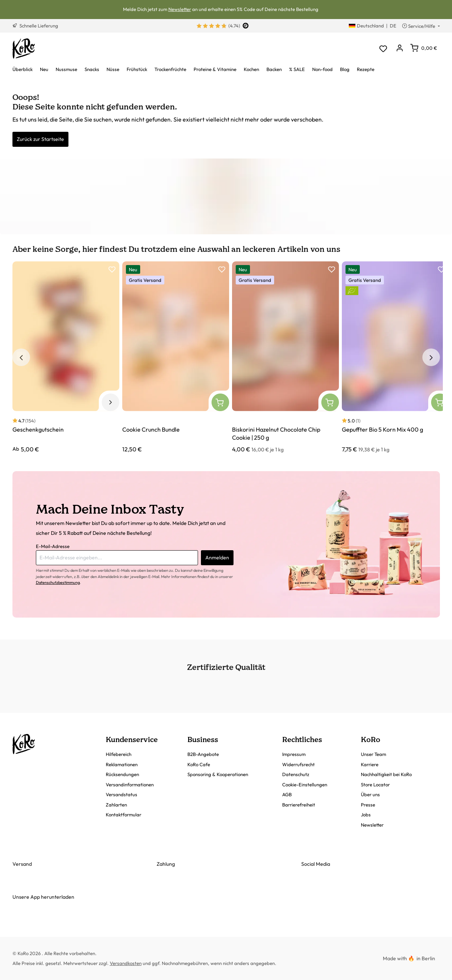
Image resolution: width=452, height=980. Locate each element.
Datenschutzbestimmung (58, 582)
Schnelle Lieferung (35, 26)
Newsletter (180, 9)
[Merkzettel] (383, 49)
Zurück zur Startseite (40, 139)
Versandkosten (126, 963)
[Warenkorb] (424, 48)
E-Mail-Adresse (53, 546)
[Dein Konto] (400, 49)
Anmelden (217, 558)
